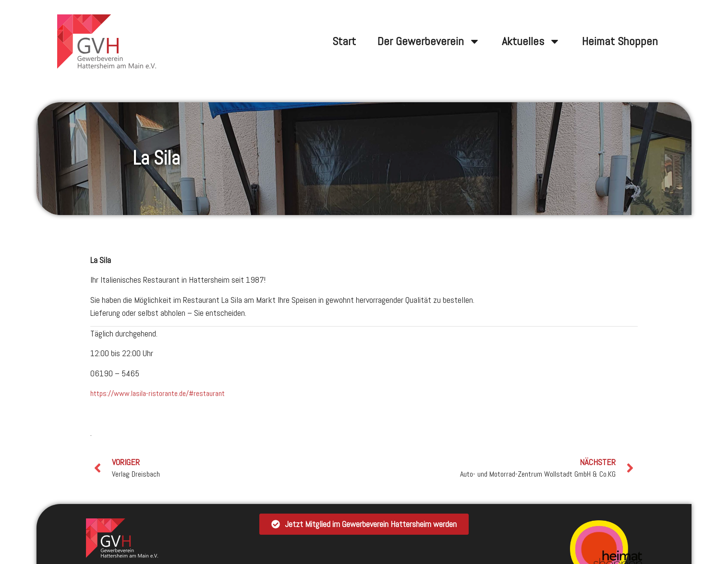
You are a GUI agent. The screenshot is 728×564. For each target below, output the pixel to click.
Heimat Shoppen (620, 41)
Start (344, 41)
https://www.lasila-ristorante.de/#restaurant (158, 393)
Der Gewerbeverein (429, 41)
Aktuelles (531, 41)
